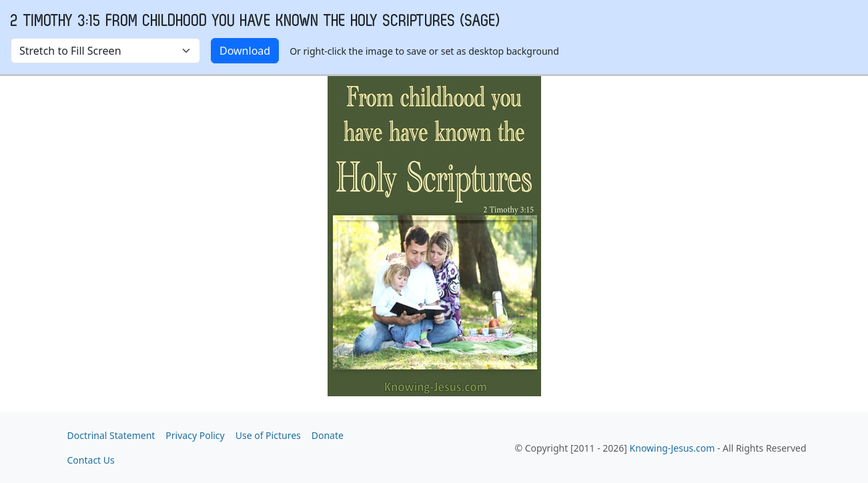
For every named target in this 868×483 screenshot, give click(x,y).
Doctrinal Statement (111, 435)
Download (245, 51)
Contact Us (91, 460)
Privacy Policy (195, 435)
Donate (328, 435)
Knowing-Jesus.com (673, 448)
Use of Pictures (268, 435)
